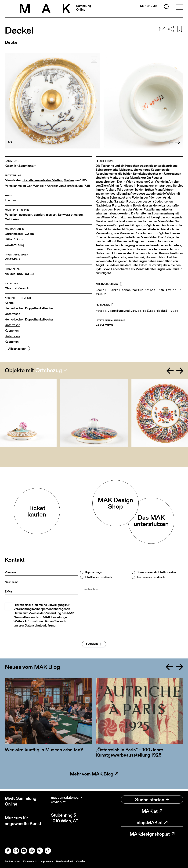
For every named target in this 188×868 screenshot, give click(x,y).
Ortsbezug (49, 370)
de (142, 6)
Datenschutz (33, 861)
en (149, 6)
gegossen (26, 215)
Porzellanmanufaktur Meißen (42, 180)
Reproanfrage (93, 572)
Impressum (51, 861)
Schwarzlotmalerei (71, 215)
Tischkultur (13, 200)
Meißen (69, 180)
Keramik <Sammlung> (20, 166)
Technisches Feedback (151, 577)
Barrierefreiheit (70, 861)
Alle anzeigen (17, 349)
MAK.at (152, 811)
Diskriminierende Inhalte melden (156, 572)
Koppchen (12, 331)
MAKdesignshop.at (152, 834)
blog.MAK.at (152, 823)
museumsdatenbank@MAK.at (71, 801)
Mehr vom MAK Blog (94, 775)
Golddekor (12, 219)
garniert (39, 215)
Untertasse (12, 314)
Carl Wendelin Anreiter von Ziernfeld (52, 186)
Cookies (88, 861)
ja (155, 6)
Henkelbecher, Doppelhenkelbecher (29, 308)
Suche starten (152, 800)
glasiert (51, 215)
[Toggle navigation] (180, 7)
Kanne (9, 303)
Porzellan (11, 215)
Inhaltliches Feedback (98, 577)
